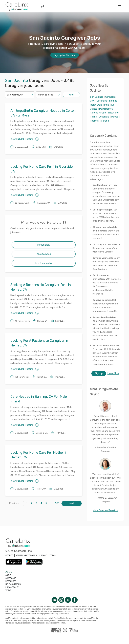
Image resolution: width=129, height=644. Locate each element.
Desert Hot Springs (107, 101)
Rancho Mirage (98, 113)
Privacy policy (12, 587)
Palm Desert (106, 109)
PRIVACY (43, 555)
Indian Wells (96, 105)
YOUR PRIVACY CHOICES (26, 555)
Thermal (95, 121)
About (8, 575)
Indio (107, 105)
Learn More (113, 373)
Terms (8, 590)
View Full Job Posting (25, 139)
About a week (44, 254)
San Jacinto (97, 97)
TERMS (52, 555)
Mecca (115, 117)
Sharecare (11, 578)
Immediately (44, 245)
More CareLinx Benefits (105, 510)
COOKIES (9, 555)
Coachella (104, 117)
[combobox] (7, 95)
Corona (105, 121)
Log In (42, 6)
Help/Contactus (13, 584)
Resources (11, 581)
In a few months (44, 263)
